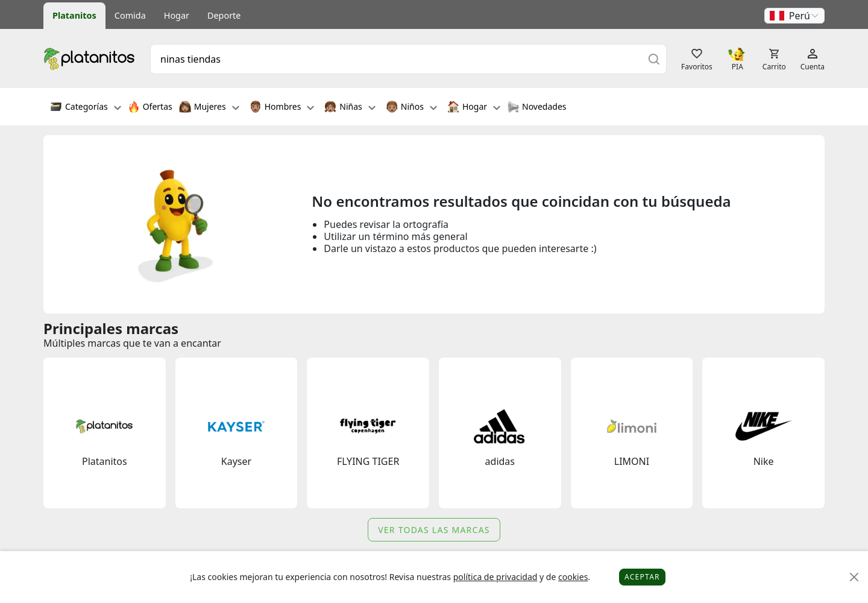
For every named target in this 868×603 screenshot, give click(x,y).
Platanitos (74, 15)
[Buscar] (654, 59)
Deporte (224, 15)
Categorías (86, 108)
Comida (130, 15)
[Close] (854, 577)
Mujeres (209, 108)
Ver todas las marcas (434, 530)
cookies (573, 577)
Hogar (177, 15)
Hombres (282, 108)
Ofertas (150, 108)
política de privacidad (495, 577)
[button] (794, 16)
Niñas (350, 108)
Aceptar (642, 577)
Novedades (537, 108)
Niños (411, 108)
